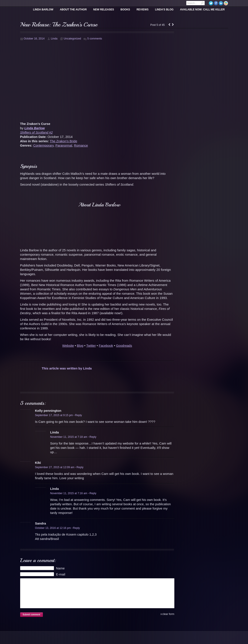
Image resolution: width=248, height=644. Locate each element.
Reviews (142, 10)
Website (68, 346)
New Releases (104, 10)
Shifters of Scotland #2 (36, 132)
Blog (80, 346)
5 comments (95, 39)
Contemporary (43, 145)
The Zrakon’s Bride (63, 141)
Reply (78, 415)
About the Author (73, 10)
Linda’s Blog (164, 10)
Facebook (106, 346)
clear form (168, 614)
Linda (54, 39)
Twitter (91, 346)
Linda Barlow (43, 10)
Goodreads (124, 346)
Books (125, 10)
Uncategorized (72, 39)
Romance (81, 145)
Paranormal (64, 145)
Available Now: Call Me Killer (202, 10)
